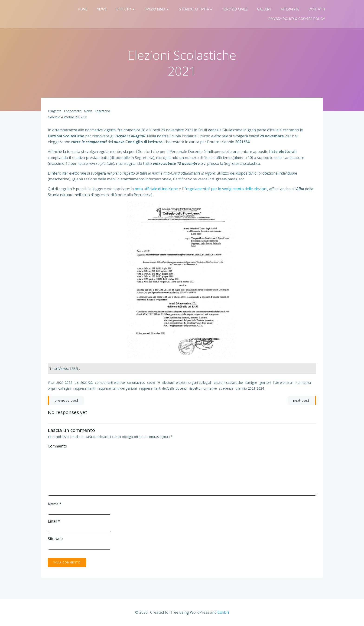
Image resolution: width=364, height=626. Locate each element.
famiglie (251, 383)
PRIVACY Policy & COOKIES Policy (297, 19)
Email (54, 521)
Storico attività (196, 9)
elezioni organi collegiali (194, 383)
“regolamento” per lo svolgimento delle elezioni (226, 189)
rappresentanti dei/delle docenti (163, 388)
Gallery (264, 9)
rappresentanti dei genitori (117, 388)
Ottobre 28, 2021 (75, 117)
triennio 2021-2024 (250, 388)
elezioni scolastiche (228, 383)
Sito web (55, 539)
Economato (73, 111)
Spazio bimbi (157, 9)
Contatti (317, 9)
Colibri (223, 612)
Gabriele (54, 117)
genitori (265, 383)
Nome (55, 504)
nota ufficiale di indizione (156, 189)
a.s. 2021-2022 (61, 383)
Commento (57, 446)
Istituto (126, 9)
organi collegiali (59, 388)
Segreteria (102, 111)
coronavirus (136, 383)
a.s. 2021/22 (84, 383)
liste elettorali (283, 383)
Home (83, 9)
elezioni (168, 383)
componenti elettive (110, 383)
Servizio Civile (235, 9)
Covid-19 (154, 383)
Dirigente (55, 111)
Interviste (290, 9)
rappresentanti (84, 388)
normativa (303, 383)
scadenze (226, 388)
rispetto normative (203, 388)
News (102, 9)
